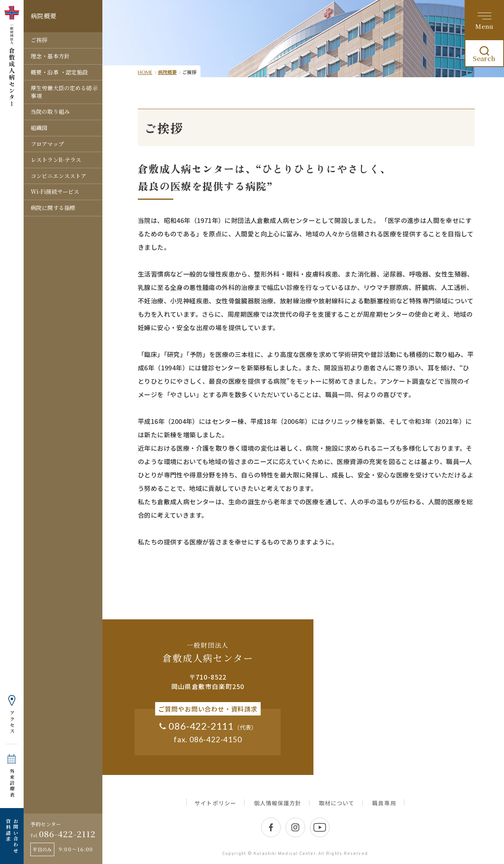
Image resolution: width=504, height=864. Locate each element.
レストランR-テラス (56, 160)
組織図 (39, 128)
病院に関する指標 (53, 208)
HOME (145, 72)
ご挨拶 (39, 40)
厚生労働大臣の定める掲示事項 (64, 92)
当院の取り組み (50, 111)
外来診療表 (12, 783)
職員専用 (384, 803)
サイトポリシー (215, 803)
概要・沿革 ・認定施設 (59, 72)
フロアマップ (47, 144)
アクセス (12, 722)
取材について (337, 803)
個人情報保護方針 (278, 803)
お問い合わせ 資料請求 (12, 836)
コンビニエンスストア (58, 176)
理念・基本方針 (50, 56)
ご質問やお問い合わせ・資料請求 (208, 709)
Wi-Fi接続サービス (55, 191)
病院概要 (167, 72)
